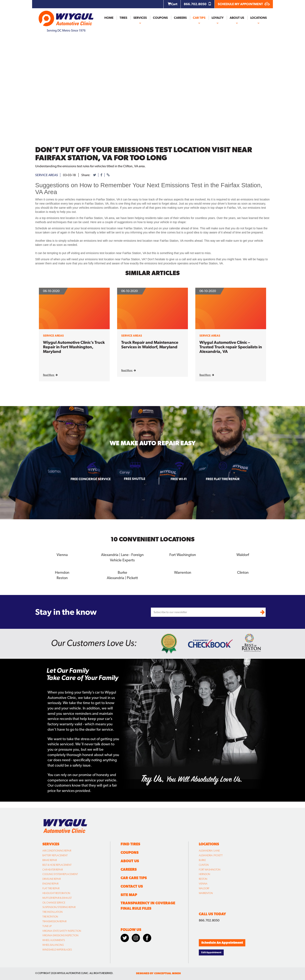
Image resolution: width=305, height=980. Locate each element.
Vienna (62, 555)
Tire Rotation (50, 917)
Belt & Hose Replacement (57, 865)
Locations (258, 18)
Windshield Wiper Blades (57, 949)
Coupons (160, 18)
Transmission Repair (54, 921)
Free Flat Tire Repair (223, 479)
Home (109, 18)
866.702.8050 (198, 4)
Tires (123, 18)
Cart (173, 4)
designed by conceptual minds (158, 973)
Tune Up (47, 926)
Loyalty (218, 18)
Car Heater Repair (53, 869)
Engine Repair (50, 884)
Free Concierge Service (91, 479)
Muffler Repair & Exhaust (57, 898)
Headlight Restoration (56, 893)
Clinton (243, 572)
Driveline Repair (52, 879)
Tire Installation (52, 912)
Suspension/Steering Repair (59, 907)
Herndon (62, 572)
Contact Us (132, 886)
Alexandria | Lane (209, 851)
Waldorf (243, 555)
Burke (122, 572)
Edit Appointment (211, 952)
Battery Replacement (55, 855)
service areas (47, 175)
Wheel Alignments (54, 940)
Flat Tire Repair (51, 888)
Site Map (129, 895)
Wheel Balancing (53, 945)
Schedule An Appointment (222, 943)
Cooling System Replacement (60, 874)
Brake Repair (50, 860)
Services (140, 18)
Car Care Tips (134, 878)
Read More (50, 375)
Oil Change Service (54, 902)
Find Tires (130, 844)
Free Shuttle (135, 479)
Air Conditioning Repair (57, 851)
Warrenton (183, 572)
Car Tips (199, 18)
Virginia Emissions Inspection (60, 935)
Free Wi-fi (179, 479)
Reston (62, 578)
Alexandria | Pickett (122, 578)
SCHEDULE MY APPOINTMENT (244, 4)
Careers (180, 18)
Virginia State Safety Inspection (62, 931)
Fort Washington (183, 555)
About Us (237, 18)
